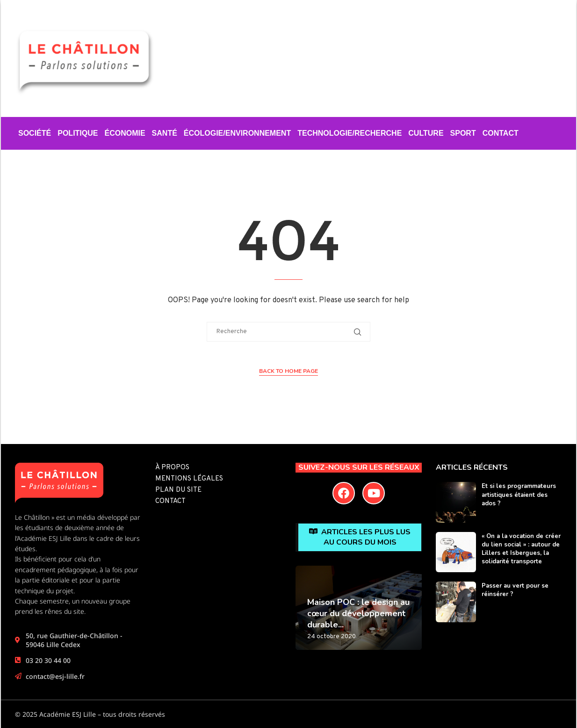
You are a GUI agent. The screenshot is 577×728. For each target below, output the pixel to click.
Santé (165, 133)
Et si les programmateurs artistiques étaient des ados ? (519, 495)
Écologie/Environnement (237, 133)
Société (35, 133)
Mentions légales (189, 479)
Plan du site (178, 490)
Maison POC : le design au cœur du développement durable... (358, 614)
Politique (78, 133)
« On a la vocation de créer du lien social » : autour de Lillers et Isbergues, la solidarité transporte (521, 549)
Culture (426, 133)
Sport (463, 133)
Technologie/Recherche (350, 133)
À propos (172, 468)
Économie (125, 133)
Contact (501, 133)
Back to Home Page (288, 371)
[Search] (557, 63)
